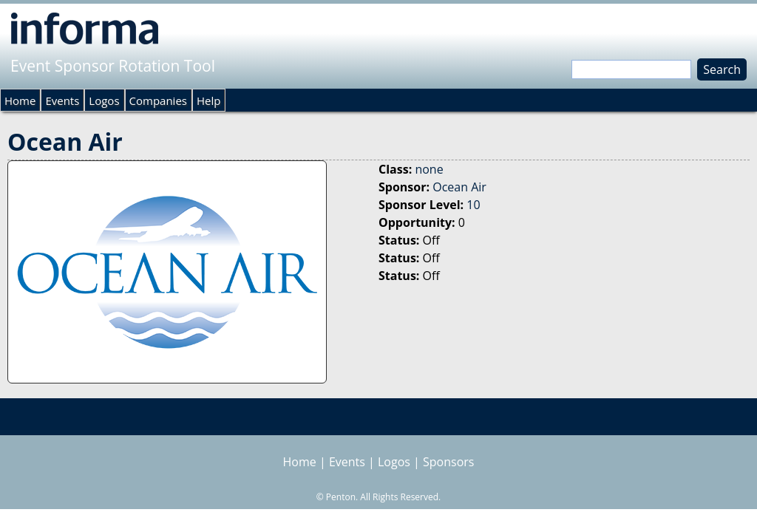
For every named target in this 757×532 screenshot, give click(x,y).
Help (208, 100)
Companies (158, 100)
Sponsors (448, 462)
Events (62, 100)
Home (20, 100)
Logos (104, 100)
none (429, 169)
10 (473, 205)
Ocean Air (459, 187)
